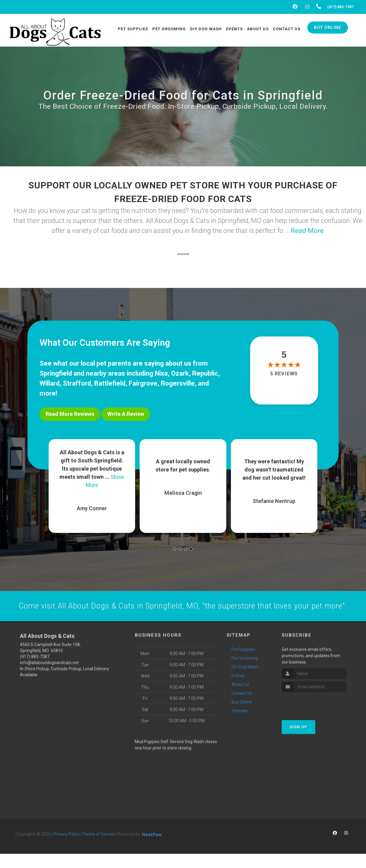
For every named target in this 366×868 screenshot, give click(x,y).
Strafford (77, 383)
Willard (50, 383)
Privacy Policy (67, 848)
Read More (307, 231)
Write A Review (126, 414)
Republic (205, 373)
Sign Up (298, 741)
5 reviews (284, 374)
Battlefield (110, 383)
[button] (175, 546)
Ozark (180, 373)
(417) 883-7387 (35, 671)
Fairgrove (143, 383)
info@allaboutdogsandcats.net (49, 677)
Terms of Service (99, 848)
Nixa (161, 373)
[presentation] (314, 718)
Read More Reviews (70, 414)
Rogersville (178, 383)
